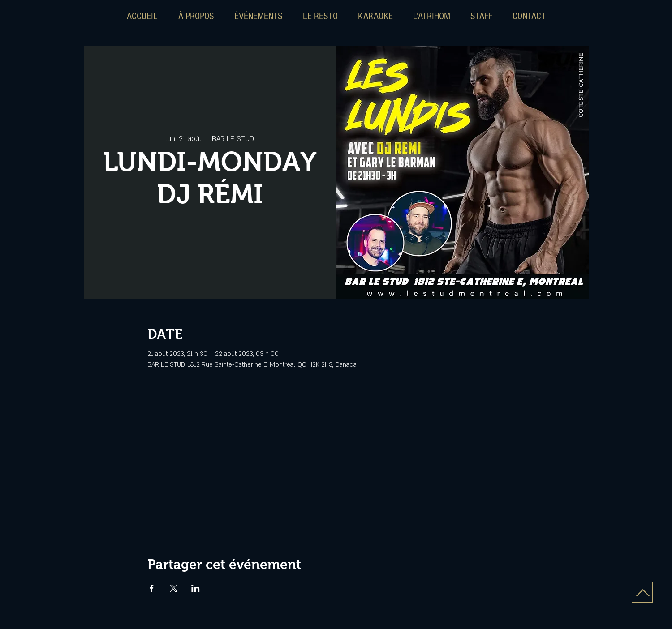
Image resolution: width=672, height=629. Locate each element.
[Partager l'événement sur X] (174, 588)
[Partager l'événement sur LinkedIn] (196, 588)
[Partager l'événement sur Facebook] (152, 588)
